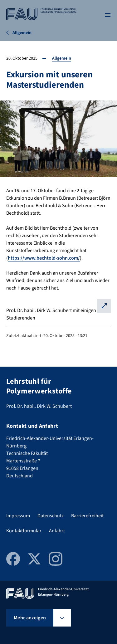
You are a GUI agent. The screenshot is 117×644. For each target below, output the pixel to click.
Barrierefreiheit (87, 516)
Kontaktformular (24, 531)
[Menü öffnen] (108, 15)
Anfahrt (57, 531)
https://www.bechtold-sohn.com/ (44, 258)
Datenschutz (51, 516)
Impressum (18, 516)
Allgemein (62, 58)
